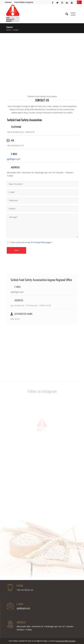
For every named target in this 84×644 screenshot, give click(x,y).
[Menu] (72, 14)
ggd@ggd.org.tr (9, 159)
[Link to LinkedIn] (67, 3)
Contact (8, 2)
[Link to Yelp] (79, 2)
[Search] (65, 14)
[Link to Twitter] (57, 3)
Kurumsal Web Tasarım (66, 641)
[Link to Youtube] (72, 3)
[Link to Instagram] (62, 3)
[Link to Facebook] (53, 3)
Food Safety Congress (24, 2)
